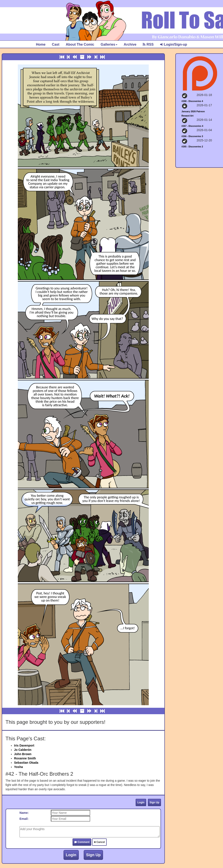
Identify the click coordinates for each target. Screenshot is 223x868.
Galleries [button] (109, 44)
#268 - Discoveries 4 (192, 101)
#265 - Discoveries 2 (192, 147)
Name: (24, 813)
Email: (24, 819)
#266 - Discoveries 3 (192, 136)
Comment (82, 842)
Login (141, 802)
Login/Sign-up (174, 44)
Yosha (19, 767)
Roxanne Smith (25, 758)
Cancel (99, 842)
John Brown (23, 754)
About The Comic (80, 44)
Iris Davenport (24, 745)
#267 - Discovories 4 (192, 126)
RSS (148, 44)
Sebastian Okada (26, 763)
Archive (130, 44)
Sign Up (154, 802)
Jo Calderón (23, 750)
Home (41, 44)
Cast (56, 44)
